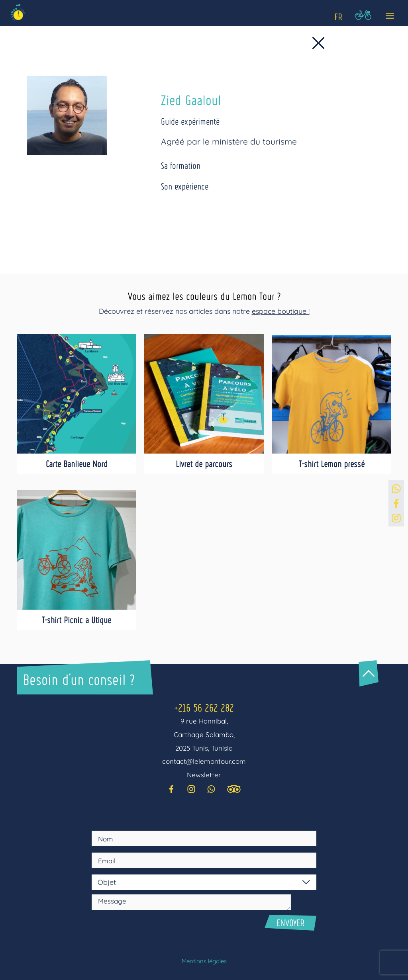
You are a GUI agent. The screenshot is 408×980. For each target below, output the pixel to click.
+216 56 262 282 (204, 708)
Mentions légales (204, 961)
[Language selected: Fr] (337, 16)
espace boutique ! (281, 311)
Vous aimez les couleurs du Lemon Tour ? (204, 295)
